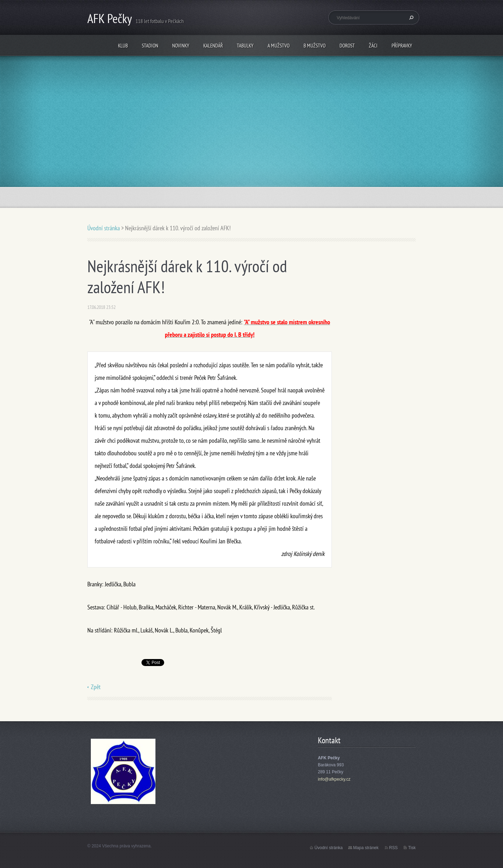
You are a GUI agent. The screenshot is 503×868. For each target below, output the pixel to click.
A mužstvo (279, 46)
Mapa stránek (366, 848)
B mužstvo (315, 46)
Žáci (373, 46)
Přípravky (402, 46)
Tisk (412, 848)
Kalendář (213, 46)
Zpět (96, 687)
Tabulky (245, 46)
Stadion (150, 46)
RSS (393, 848)
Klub (123, 46)
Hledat (410, 17)
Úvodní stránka (104, 228)
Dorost (347, 46)
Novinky (181, 46)
